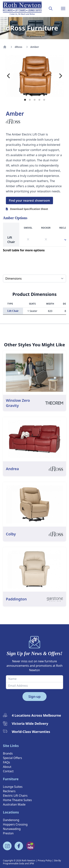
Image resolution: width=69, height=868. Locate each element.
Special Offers (13, 758)
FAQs (6, 762)
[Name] (34, 679)
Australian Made (14, 804)
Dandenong (11, 820)
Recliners (9, 791)
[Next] (60, 76)
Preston (8, 833)
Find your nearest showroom (29, 201)
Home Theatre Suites (17, 800)
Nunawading (12, 829)
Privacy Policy (45, 861)
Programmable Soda (14, 863)
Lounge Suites (13, 787)
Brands (8, 753)
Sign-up (34, 697)
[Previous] (9, 76)
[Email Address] (34, 686)
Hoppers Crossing (15, 824)
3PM (32, 863)
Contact (8, 771)
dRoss (18, 47)
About (7, 767)
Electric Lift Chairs (15, 796)
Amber (35, 47)
